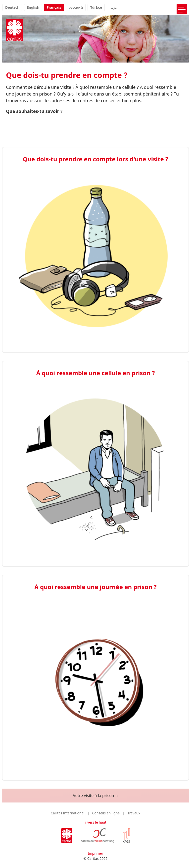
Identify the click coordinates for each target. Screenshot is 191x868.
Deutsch (12, 7)
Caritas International (68, 813)
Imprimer (96, 853)
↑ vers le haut (95, 822)
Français (54, 7)
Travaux (134, 813)
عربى (113, 7)
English (33, 7)
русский (76, 7)
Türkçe (96, 7)
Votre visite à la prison (93, 796)
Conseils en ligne (106, 813)
